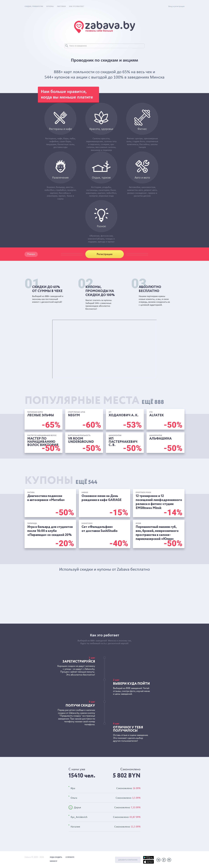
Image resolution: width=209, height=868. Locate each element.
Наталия (75, 827)
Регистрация (104, 254)
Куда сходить (56, 857)
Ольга (74, 798)
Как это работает (77, 6)
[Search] (104, 46)
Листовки (61, 6)
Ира (73, 788)
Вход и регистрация (176, 6)
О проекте (70, 857)
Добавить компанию (128, 860)
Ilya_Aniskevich (79, 817)
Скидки (34, 6)
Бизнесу (54, 861)
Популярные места (94, 401)
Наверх (31, 254)
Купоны (50, 6)
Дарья (77, 807)
